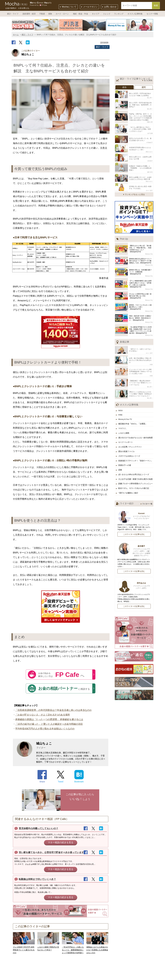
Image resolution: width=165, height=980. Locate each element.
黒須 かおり (149, 151)
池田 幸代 (150, 171)
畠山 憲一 (150, 97)
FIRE (121, 412)
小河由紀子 (149, 142)
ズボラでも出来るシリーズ (129, 452)
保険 (50, 14)
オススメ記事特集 (135, 14)
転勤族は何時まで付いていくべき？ (37, 879)
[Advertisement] (134, 57)
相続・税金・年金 (80, 14)
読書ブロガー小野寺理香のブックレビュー (136, 479)
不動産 (42, 14)
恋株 (120, 466)
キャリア (96, 14)
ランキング (119, 14)
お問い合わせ (110, 7)
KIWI (151, 363)
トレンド (107, 14)
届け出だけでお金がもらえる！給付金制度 (136, 434)
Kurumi (134, 512)
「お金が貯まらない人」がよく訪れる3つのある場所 (43, 715)
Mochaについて (69, 7)
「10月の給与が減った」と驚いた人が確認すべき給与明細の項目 (49, 724)
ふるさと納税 (124, 430)
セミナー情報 (152, 14)
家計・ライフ (13, 14)
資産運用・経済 (29, 14)
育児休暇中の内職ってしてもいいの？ (39, 828)
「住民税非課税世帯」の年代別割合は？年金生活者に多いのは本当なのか (53, 710)
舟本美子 (150, 160)
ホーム (16, 35)
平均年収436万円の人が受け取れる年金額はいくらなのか (45, 729)
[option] (35, 25)
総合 (125, 87)
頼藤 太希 (150, 121)
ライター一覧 (147, 499)
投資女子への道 (125, 461)
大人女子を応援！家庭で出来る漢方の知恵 (136, 475)
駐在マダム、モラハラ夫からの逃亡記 (134, 484)
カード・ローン (62, 14)
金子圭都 (150, 133)
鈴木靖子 (134, 547)
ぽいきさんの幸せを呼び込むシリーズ (134, 470)
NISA (121, 408)
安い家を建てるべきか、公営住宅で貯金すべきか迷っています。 (52, 852)
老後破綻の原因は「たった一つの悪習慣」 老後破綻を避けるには (49, 719)
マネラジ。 (123, 425)
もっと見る (148, 80)
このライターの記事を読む (134, 530)
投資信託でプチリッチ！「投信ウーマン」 (136, 457)
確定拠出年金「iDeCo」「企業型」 (133, 421)
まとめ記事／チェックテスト (130, 443)
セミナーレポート (126, 439)
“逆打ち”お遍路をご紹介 (129, 488)
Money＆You (149, 252)
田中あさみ (134, 581)
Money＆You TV (125, 416)
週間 (144, 87)
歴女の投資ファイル (127, 448)
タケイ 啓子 (149, 189)
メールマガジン (90, 7)
